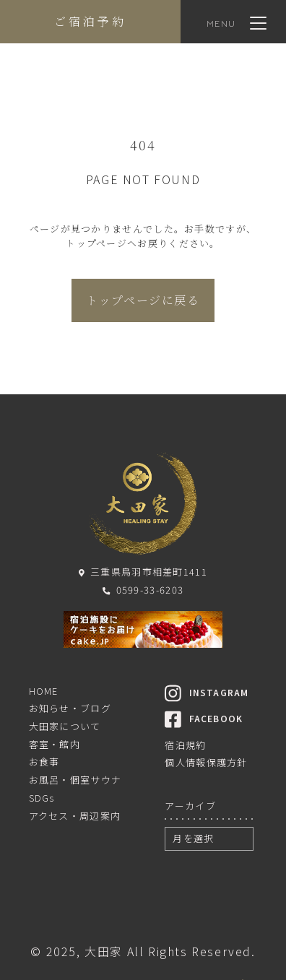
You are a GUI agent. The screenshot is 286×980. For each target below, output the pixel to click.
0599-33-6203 (143, 590)
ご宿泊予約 (90, 21)
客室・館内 (55, 744)
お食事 (44, 762)
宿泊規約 (185, 745)
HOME (44, 691)
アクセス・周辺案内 (75, 816)
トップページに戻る (143, 300)
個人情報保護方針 (206, 762)
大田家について (65, 726)
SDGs (42, 798)
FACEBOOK (204, 718)
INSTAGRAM (207, 692)
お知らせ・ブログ (70, 708)
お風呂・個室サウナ (75, 780)
